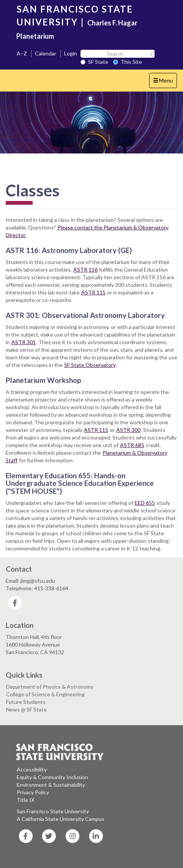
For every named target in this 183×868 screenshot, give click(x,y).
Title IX (26, 800)
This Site (128, 62)
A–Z (22, 53)
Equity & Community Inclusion (52, 777)
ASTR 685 (132, 445)
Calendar (46, 53)
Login (71, 53)
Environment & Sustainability (51, 785)
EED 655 (145, 503)
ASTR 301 (24, 342)
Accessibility (32, 769)
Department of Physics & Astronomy (50, 687)
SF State (94, 62)
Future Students (26, 702)
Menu (165, 82)
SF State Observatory (90, 365)
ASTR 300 (128, 430)
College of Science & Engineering (45, 694)
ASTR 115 (93, 292)
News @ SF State (26, 709)
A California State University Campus (61, 819)
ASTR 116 (85, 270)
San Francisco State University (53, 811)
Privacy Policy (33, 792)
